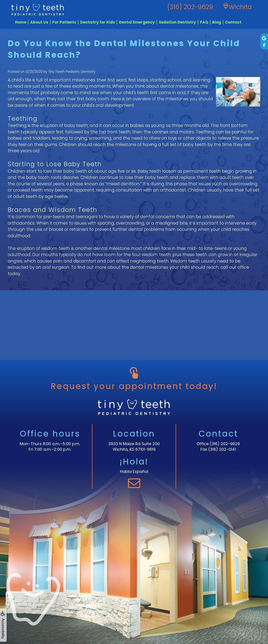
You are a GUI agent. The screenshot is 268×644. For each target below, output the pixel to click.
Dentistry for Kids (98, 22)
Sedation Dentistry (177, 22)
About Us (39, 22)
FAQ (204, 22)
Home (21, 22)
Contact (233, 22)
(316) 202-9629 (225, 444)
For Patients (64, 22)
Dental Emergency (137, 22)
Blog (217, 22)
